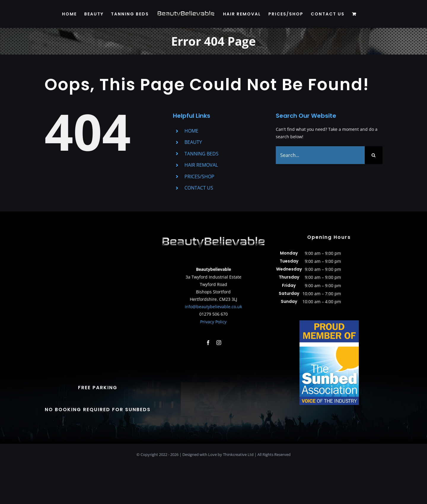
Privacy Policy (213, 322)
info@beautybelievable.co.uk (213, 307)
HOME (191, 131)
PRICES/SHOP (199, 177)
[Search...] (320, 155)
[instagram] (219, 343)
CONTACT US (199, 188)
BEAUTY (193, 142)
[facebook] (208, 343)
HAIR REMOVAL (201, 165)
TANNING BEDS (201, 154)
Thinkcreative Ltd (238, 454)
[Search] (374, 155)
